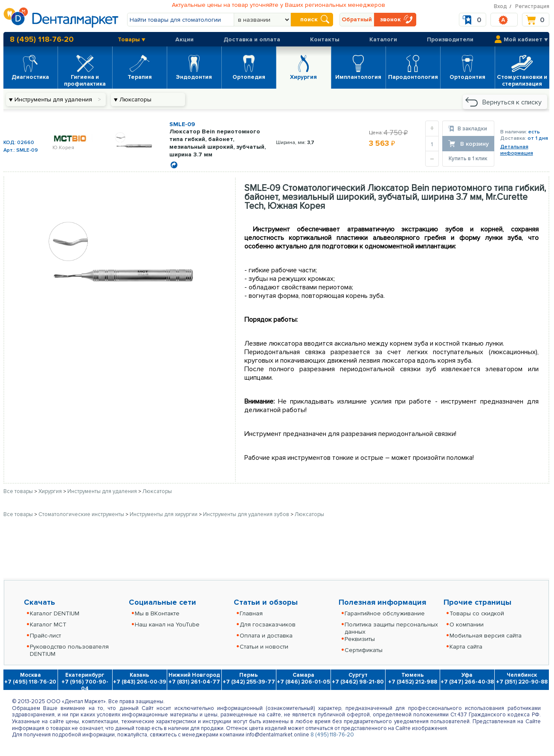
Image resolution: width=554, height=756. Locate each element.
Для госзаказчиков (268, 625)
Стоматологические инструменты (82, 514)
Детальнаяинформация (517, 150)
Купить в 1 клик (468, 159)
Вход (500, 6)
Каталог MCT (48, 625)
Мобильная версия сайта (486, 636)
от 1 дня (538, 138)
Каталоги (383, 39)
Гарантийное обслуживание (385, 613)
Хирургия (51, 491)
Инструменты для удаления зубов (247, 514)
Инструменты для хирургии (164, 514)
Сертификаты (364, 650)
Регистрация (532, 6)
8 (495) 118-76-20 (42, 39)
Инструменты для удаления (103, 491)
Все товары (18, 491)
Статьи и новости (264, 647)
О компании (467, 625)
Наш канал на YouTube (167, 625)
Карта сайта (466, 647)
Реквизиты (360, 639)
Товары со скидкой (477, 613)
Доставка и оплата (252, 39)
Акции (184, 39)
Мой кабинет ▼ (526, 39)
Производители (450, 39)
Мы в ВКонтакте (157, 613)
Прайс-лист (45, 636)
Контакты (325, 39)
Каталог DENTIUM (55, 613)
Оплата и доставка (266, 636)
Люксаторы (157, 491)
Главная (251, 613)
